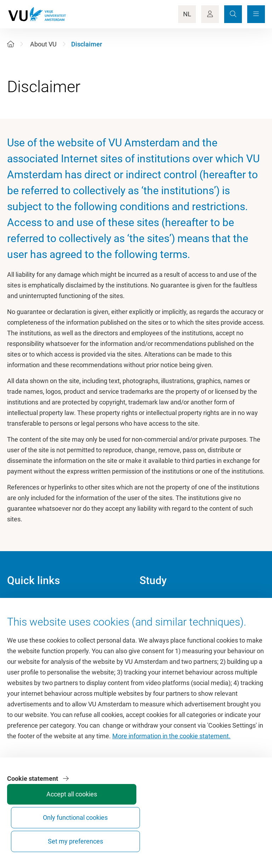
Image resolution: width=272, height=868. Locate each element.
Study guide (156, 620)
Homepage (22, 604)
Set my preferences (237, 835)
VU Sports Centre (31, 636)
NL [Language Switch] (187, 14)
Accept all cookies (131, 838)
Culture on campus (33, 620)
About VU (43, 44)
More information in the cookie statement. (171, 781)
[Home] (11, 44)
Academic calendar (166, 604)
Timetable (154, 636)
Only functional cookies (184, 835)
